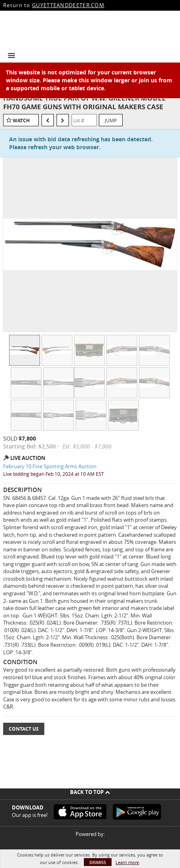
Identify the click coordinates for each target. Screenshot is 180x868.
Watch (21, 121)
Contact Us (24, 729)
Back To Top (90, 792)
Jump (111, 120)
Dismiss (98, 862)
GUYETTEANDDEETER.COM (68, 5)
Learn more (127, 862)
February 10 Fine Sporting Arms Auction (50, 466)
